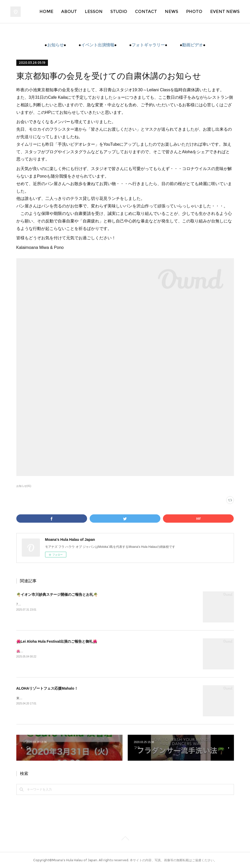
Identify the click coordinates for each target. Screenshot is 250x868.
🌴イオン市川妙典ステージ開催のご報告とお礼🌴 (57, 594)
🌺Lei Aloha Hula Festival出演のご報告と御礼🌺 (57, 641)
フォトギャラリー (148, 45)
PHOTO (194, 12)
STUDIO (119, 12)
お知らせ (55, 45)
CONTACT (146, 12)
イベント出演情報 (98, 45)
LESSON (94, 12)
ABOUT (69, 12)
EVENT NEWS (225, 12)
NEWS (172, 12)
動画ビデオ (192, 45)
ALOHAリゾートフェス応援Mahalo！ (47, 688)
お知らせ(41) (24, 486)
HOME (46, 12)
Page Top (125, 839)
